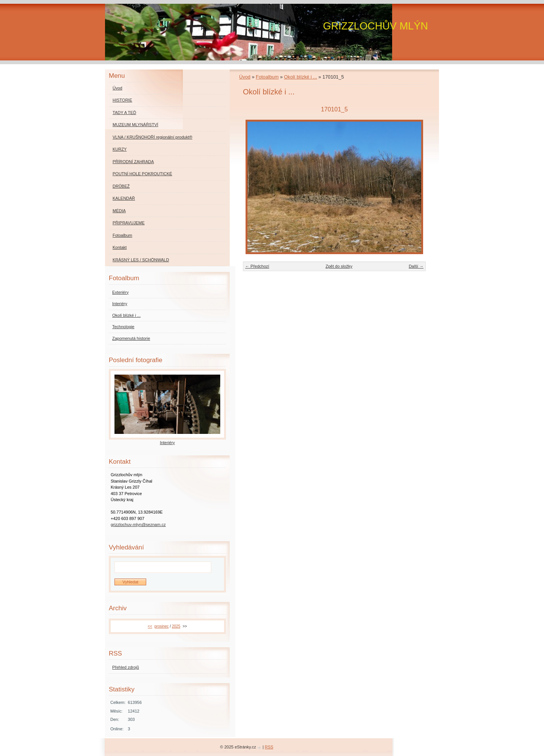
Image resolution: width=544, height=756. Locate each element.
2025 (176, 626)
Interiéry (120, 304)
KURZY (120, 149)
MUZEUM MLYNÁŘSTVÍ (135, 125)
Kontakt (120, 247)
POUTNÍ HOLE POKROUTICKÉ (142, 174)
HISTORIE (122, 100)
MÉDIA (119, 211)
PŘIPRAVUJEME (129, 223)
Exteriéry (120, 292)
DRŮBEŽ (121, 186)
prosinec (162, 626)
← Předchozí (257, 266)
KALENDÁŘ (124, 198)
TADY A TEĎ (124, 113)
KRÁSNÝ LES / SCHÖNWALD (141, 260)
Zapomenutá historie (131, 338)
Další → (416, 266)
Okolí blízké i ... (301, 77)
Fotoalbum (267, 77)
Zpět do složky (339, 266)
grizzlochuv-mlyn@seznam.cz (138, 525)
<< (150, 626)
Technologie (123, 327)
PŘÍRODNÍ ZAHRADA (133, 162)
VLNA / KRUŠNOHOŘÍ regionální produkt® (152, 137)
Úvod (245, 77)
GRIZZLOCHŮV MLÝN (376, 26)
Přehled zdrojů (126, 667)
